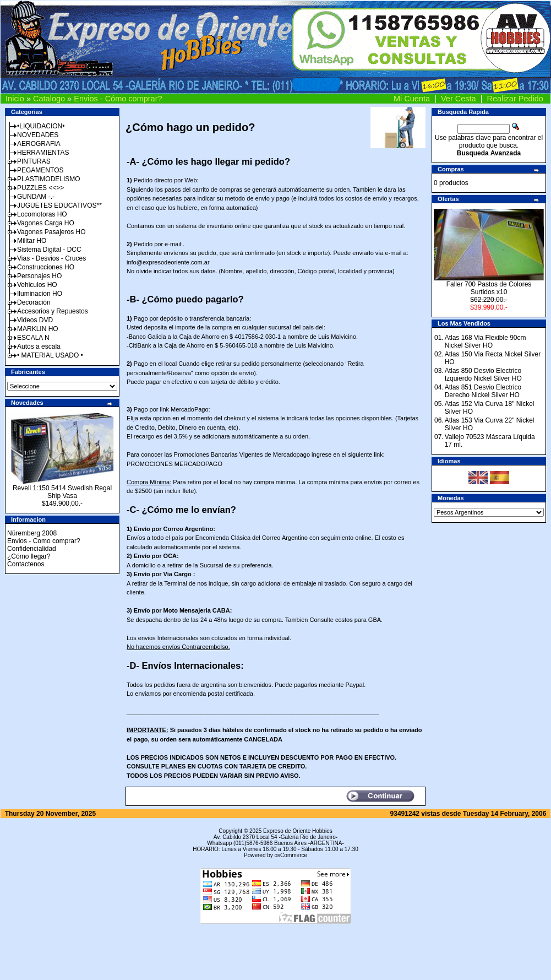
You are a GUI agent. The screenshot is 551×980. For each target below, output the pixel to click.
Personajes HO (39, 276)
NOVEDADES (38, 135)
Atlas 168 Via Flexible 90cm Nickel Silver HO (485, 342)
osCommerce (291, 855)
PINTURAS (34, 161)
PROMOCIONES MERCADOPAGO (174, 464)
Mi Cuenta (412, 99)
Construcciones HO (46, 267)
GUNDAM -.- (36, 197)
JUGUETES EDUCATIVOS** (59, 205)
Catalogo (49, 99)
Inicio (15, 99)
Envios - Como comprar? (44, 541)
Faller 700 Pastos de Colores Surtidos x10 (489, 288)
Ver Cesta (459, 99)
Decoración (34, 302)
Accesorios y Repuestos (53, 311)
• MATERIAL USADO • (50, 355)
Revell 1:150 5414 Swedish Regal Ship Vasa (62, 492)
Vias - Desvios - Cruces (51, 258)
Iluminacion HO (40, 294)
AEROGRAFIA (39, 144)
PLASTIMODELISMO (49, 179)
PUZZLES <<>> (40, 188)
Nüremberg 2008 (32, 533)
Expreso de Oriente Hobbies (298, 831)
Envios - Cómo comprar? (118, 99)
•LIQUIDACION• (41, 126)
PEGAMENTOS (40, 170)
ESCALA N (33, 338)
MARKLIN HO (38, 329)
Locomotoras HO (42, 214)
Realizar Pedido (515, 99)
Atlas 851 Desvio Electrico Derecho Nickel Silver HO (483, 391)
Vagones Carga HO (46, 223)
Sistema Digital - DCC (49, 250)
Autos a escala (39, 346)
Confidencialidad (32, 549)
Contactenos (26, 564)
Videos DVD (35, 320)
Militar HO (32, 241)
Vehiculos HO (37, 285)
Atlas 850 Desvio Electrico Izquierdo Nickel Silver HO (483, 375)
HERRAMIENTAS (43, 153)
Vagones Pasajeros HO (51, 232)
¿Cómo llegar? (29, 556)
